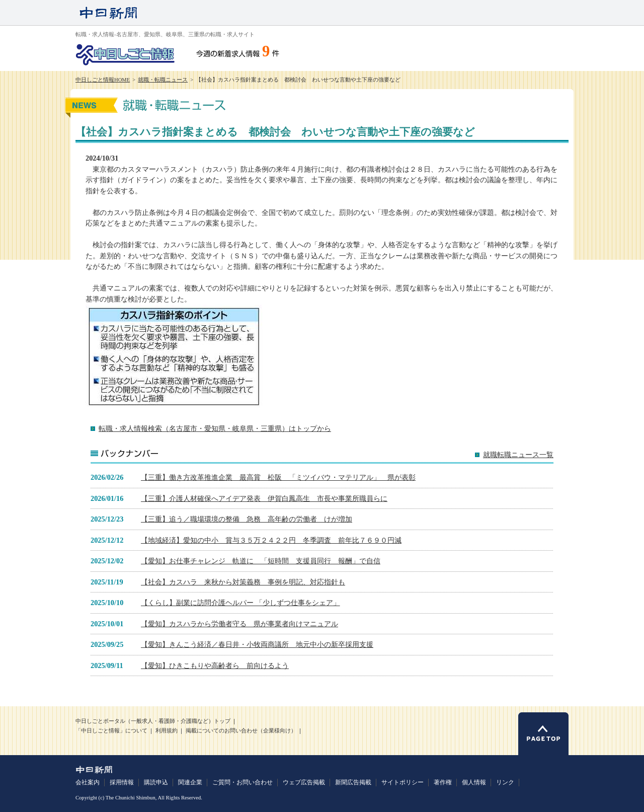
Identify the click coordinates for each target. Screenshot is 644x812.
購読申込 (156, 782)
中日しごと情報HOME (103, 80)
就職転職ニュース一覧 (518, 455)
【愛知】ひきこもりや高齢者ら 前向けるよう (215, 666)
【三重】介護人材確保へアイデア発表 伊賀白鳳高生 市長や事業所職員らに (264, 498)
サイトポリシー (403, 782)
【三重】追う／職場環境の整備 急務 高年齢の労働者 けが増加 (247, 519)
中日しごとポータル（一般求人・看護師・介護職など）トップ (153, 721)
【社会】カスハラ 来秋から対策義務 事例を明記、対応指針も (243, 582)
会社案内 (88, 782)
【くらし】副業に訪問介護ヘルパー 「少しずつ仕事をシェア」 (240, 603)
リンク (505, 782)
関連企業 (190, 782)
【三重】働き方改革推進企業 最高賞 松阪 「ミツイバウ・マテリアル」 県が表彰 (278, 477)
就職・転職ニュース (163, 80)
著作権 (443, 782)
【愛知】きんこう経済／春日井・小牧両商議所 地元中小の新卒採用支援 (257, 644)
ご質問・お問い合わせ (243, 782)
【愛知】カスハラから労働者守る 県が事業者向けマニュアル (239, 624)
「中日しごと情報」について (111, 731)
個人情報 (474, 782)
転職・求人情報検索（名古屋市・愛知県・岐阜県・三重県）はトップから (215, 428)
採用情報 (122, 782)
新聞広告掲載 (353, 782)
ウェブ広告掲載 (304, 782)
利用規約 (167, 731)
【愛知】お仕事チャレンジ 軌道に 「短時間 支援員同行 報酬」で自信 (261, 561)
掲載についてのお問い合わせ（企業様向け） (241, 731)
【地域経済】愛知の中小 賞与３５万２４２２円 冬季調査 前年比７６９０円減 (271, 540)
